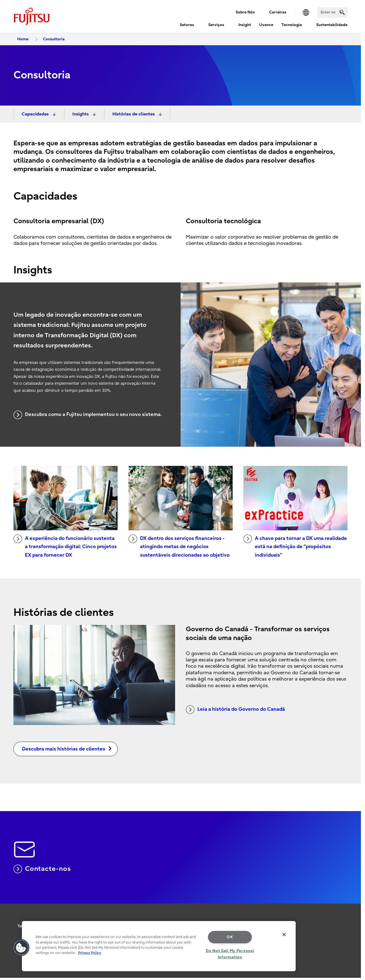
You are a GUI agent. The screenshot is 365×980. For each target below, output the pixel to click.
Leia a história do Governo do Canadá (235, 710)
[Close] (284, 934)
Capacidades (36, 114)
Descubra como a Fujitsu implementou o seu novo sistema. (88, 415)
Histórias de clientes (134, 114)
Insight (245, 25)
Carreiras (278, 12)
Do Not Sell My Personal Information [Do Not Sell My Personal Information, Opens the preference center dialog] (230, 954)
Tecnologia (292, 25)
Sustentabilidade (332, 25)
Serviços (216, 25)
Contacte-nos (42, 869)
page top (353, 910)
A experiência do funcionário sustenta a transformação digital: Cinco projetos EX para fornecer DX (65, 546)
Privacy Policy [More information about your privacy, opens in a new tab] (90, 953)
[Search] (332, 12)
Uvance (266, 25)
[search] (342, 12)
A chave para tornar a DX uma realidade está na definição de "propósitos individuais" (295, 546)
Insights (81, 114)
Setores (187, 25)
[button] (21, 948)
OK (230, 937)
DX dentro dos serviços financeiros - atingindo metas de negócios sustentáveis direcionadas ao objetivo (179, 546)
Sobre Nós (245, 12)
